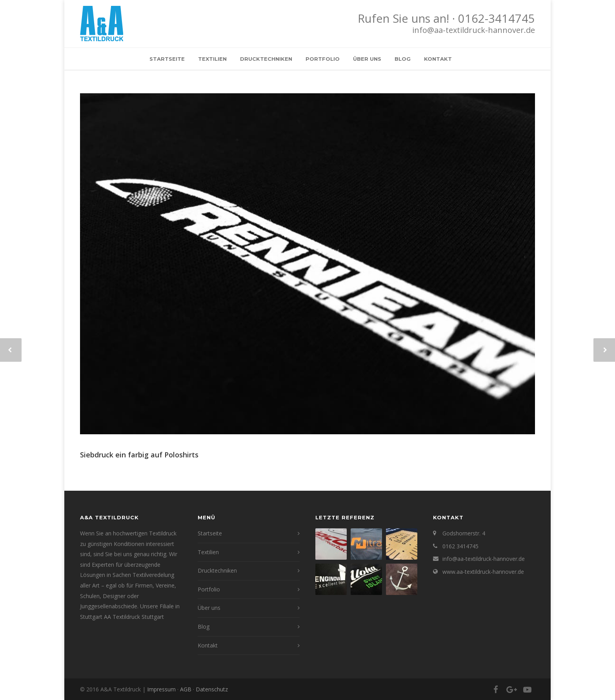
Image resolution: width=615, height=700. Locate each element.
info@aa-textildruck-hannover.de (474, 30)
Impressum (161, 689)
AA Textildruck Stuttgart (134, 617)
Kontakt (438, 59)
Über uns (367, 59)
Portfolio (323, 59)
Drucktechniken (266, 59)
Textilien (212, 59)
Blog (403, 59)
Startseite (167, 59)
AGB (186, 689)
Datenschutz (212, 689)
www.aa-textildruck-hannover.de (483, 572)
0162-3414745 (497, 18)
